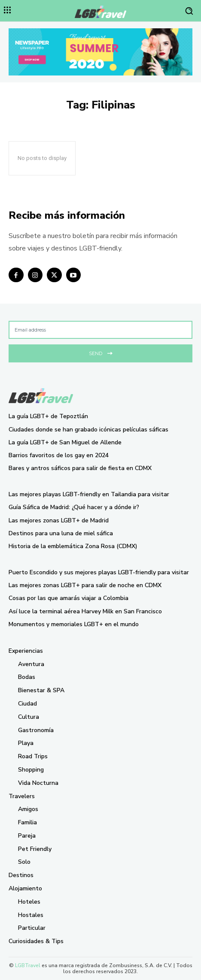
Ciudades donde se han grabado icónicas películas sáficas (88, 430)
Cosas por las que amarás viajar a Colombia (69, 598)
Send (101, 352)
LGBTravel (28, 965)
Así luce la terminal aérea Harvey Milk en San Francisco (85, 611)
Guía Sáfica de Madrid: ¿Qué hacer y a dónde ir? (74, 507)
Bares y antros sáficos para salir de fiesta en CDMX (80, 468)
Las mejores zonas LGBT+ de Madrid (59, 520)
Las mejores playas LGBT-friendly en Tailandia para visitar (89, 494)
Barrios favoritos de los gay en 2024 (59, 455)
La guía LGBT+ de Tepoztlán (48, 416)
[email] (100, 330)
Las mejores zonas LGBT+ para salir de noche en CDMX (85, 585)
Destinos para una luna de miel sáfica (61, 533)
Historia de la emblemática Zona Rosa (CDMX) (73, 546)
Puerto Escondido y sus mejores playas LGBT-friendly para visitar (99, 572)
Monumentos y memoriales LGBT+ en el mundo (74, 624)
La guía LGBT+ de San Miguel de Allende (65, 442)
